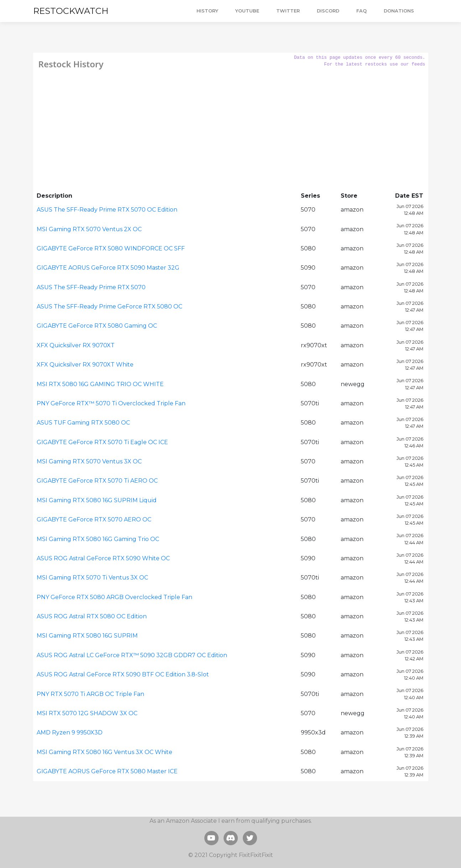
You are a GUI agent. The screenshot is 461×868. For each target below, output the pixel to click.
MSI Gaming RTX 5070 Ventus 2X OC (89, 229)
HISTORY (207, 11)
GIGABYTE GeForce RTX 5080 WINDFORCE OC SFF (111, 248)
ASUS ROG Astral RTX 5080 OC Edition (92, 616)
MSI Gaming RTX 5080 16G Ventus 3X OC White (104, 752)
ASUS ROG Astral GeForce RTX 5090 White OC (103, 558)
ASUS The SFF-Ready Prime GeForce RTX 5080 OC (109, 306)
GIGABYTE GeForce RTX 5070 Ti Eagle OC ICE (102, 442)
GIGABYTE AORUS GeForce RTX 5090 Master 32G (108, 268)
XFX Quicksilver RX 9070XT (76, 345)
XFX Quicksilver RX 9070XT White (85, 365)
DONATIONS (399, 11)
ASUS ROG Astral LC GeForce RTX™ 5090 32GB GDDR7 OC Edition (132, 655)
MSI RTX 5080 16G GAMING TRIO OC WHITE (100, 384)
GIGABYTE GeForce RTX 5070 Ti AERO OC (97, 481)
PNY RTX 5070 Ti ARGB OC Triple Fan (90, 694)
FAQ (362, 11)
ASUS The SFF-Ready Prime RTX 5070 (91, 287)
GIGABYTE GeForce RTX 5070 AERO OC (94, 519)
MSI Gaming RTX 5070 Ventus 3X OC (89, 461)
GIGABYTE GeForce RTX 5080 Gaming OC (97, 326)
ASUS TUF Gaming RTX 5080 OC (83, 423)
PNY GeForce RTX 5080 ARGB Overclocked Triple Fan (114, 597)
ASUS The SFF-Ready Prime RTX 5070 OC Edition (107, 210)
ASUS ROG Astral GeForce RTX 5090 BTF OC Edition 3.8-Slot (123, 674)
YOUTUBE (247, 11)
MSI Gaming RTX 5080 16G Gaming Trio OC (98, 539)
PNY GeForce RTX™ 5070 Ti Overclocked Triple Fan (111, 403)
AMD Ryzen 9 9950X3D (70, 732)
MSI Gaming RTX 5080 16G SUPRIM (87, 636)
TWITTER (288, 11)
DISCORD (328, 11)
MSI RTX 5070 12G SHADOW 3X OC (87, 713)
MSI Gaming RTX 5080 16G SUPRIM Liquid (97, 500)
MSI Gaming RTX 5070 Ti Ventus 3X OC (92, 578)
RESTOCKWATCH (71, 11)
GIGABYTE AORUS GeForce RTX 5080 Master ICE (107, 771)
